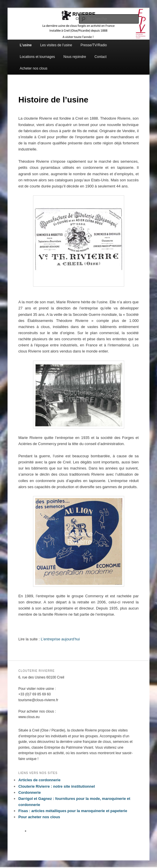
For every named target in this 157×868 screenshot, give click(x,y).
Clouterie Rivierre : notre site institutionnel (57, 786)
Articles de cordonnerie (39, 780)
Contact (101, 57)
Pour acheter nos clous (39, 817)
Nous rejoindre (75, 57)
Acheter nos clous (34, 68)
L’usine (26, 45)
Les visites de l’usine (56, 45)
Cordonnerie (29, 792)
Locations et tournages (37, 57)
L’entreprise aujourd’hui (60, 639)
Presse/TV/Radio (94, 45)
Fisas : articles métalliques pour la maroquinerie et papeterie (73, 811)
